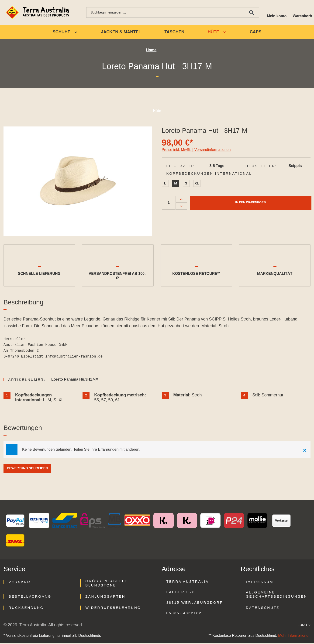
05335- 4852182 (184, 614)
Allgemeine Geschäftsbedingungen (277, 595)
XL (197, 184)
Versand (20, 583)
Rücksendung (26, 608)
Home (151, 51)
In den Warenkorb (250, 203)
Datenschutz (263, 608)
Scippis (295, 166)
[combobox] (164, 13)
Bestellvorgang (30, 597)
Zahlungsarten (105, 597)
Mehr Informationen (294, 636)
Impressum (260, 583)
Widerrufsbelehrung (113, 608)
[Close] (305, 450)
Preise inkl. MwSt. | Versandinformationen (196, 150)
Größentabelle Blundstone (107, 584)
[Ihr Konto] (275, 13)
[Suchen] (249, 13)
